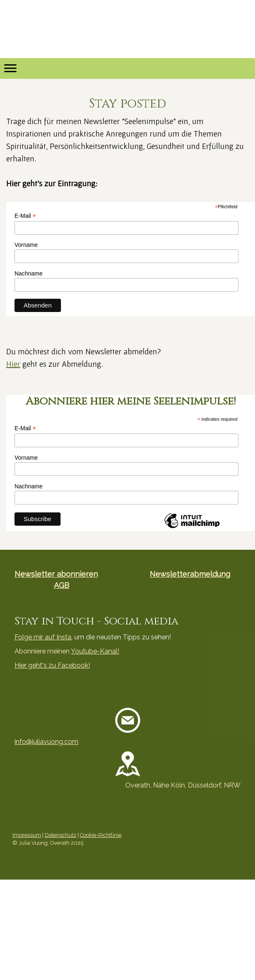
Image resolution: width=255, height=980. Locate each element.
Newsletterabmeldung (190, 574)
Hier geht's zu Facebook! (52, 665)
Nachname (29, 273)
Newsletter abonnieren (56, 574)
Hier (13, 364)
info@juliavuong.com (46, 742)
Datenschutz (61, 835)
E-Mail (25, 216)
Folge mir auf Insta (43, 637)
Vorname (26, 245)
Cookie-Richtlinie (101, 835)
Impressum (27, 835)
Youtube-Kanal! (95, 651)
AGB (62, 585)
